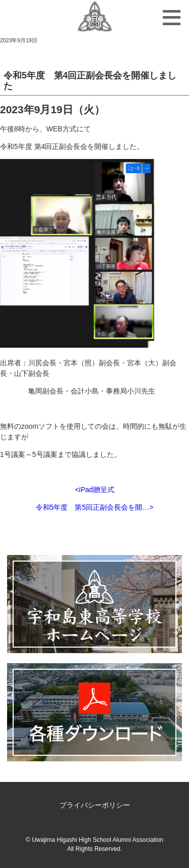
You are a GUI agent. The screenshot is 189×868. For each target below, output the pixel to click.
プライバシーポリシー (95, 805)
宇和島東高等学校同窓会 (94, 18)
